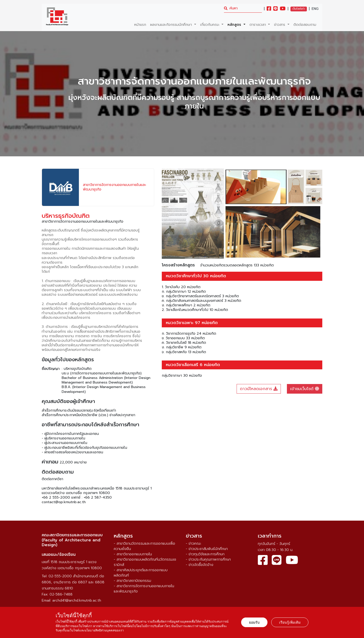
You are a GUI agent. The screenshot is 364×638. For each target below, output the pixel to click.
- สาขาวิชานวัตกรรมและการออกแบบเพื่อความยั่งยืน (144, 546)
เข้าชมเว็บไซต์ (305, 389)
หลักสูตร (235, 25)
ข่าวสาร (280, 25)
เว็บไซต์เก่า (299, 9)
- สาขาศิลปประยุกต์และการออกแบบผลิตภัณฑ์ (141, 573)
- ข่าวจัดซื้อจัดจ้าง (200, 565)
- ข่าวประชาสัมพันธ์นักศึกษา (207, 549)
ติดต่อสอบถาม (305, 25)
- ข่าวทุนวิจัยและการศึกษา (205, 554)
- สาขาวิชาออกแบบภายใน (133, 554)
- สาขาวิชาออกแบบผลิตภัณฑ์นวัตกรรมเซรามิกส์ (145, 562)
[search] (243, 8)
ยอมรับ (254, 622)
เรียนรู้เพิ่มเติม (290, 622)
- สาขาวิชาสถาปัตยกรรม (132, 581)
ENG (315, 9)
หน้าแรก (140, 25)
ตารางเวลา (258, 25)
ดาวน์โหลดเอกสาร (259, 389)
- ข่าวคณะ (194, 544)
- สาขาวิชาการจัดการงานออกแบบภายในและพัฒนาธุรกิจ (144, 589)
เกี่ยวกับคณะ (210, 25)
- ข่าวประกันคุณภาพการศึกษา (208, 559)
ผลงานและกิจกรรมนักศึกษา (172, 25)
